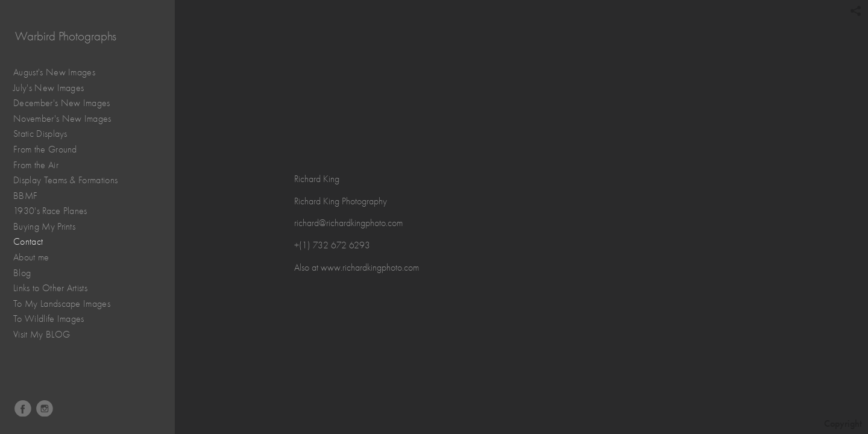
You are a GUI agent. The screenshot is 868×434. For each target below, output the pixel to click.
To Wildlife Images (49, 319)
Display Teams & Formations (72, 181)
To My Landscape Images (62, 304)
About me (31, 257)
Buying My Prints (44, 227)
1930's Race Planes (56, 211)
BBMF (25, 196)
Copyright (843, 423)
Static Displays (46, 134)
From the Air (42, 165)
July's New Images (49, 88)
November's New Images (62, 119)
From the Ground (51, 150)
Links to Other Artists (50, 288)
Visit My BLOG (42, 335)
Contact (28, 242)
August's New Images (54, 72)
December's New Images (62, 103)
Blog (22, 273)
